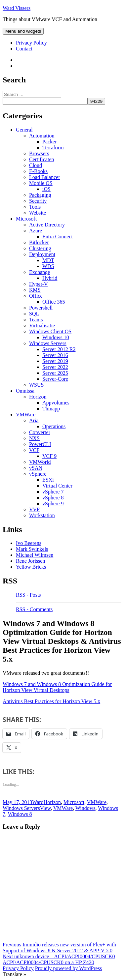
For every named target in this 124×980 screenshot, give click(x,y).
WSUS (36, 385)
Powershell (41, 308)
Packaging (40, 195)
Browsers (39, 153)
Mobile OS (41, 183)
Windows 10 (56, 337)
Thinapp (51, 409)
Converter (40, 432)
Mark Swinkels (32, 549)
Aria (34, 420)
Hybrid (50, 278)
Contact (24, 49)
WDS (48, 266)
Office (36, 296)
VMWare (26, 415)
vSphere (38, 474)
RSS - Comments (34, 609)
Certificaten (42, 159)
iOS (46, 189)
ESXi (48, 480)
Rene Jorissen (30, 561)
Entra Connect (58, 237)
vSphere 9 (53, 504)
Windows (85, 808)
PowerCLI (40, 444)
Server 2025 (55, 373)
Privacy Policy (31, 43)
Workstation (42, 515)
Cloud (36, 165)
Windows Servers (48, 343)
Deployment (42, 254)
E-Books (38, 171)
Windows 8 (20, 814)
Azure (36, 231)
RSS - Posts (28, 595)
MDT (48, 260)
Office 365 (54, 302)
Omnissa (25, 391)
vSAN (36, 468)
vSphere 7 (53, 492)
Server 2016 (55, 355)
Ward (38, 802)
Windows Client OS (50, 331)
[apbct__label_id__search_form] (45, 101)
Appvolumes (56, 403)
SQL (34, 314)
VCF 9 (49, 456)
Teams (36, 320)
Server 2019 (55, 361)
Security (38, 201)
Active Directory (47, 225)
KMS (35, 290)
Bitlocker (39, 242)
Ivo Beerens (29, 543)
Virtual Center (57, 486)
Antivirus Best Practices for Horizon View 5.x (51, 701)
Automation (42, 136)
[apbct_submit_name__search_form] (96, 101)
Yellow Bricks (31, 567)
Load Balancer (45, 177)
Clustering (40, 248)
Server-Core (55, 379)
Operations (54, 426)
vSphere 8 (53, 498)
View (45, 808)
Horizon (38, 397)
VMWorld (40, 462)
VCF (34, 450)
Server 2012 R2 (59, 349)
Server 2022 (55, 367)
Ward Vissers (17, 8)
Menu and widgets (23, 31)
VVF (34, 509)
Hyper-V (39, 284)
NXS (34, 438)
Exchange (40, 272)
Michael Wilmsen (35, 555)
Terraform (53, 148)
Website (38, 213)
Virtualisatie (42, 326)
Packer (50, 142)
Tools (35, 207)
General (24, 130)
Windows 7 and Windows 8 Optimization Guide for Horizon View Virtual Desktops (57, 687)
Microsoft (26, 219)
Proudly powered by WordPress (68, 968)
